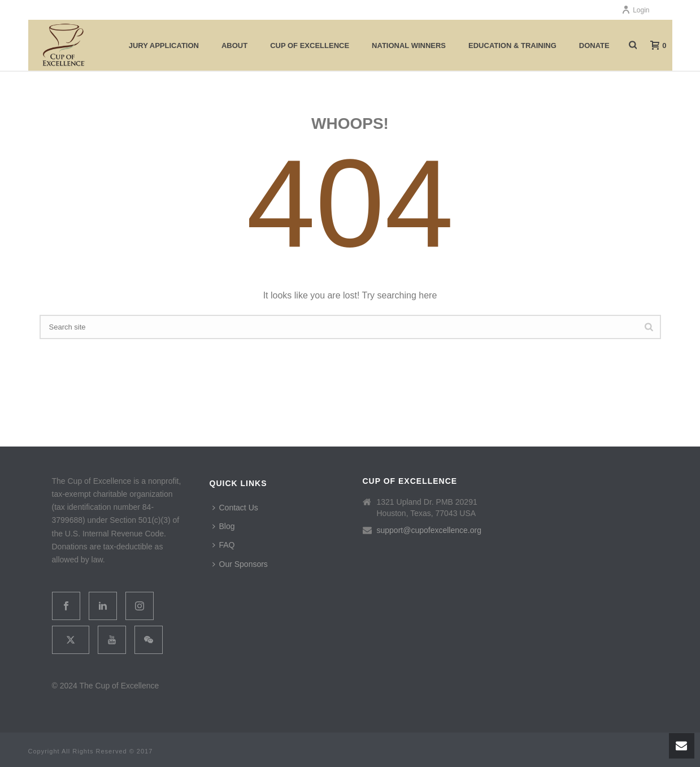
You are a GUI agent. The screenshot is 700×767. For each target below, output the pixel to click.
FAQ (224, 545)
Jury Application (164, 45)
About (234, 45)
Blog (224, 526)
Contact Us (235, 508)
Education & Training (512, 45)
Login (635, 10)
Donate (594, 45)
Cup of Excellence (310, 45)
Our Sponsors (240, 564)
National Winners (409, 45)
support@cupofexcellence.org (429, 530)
